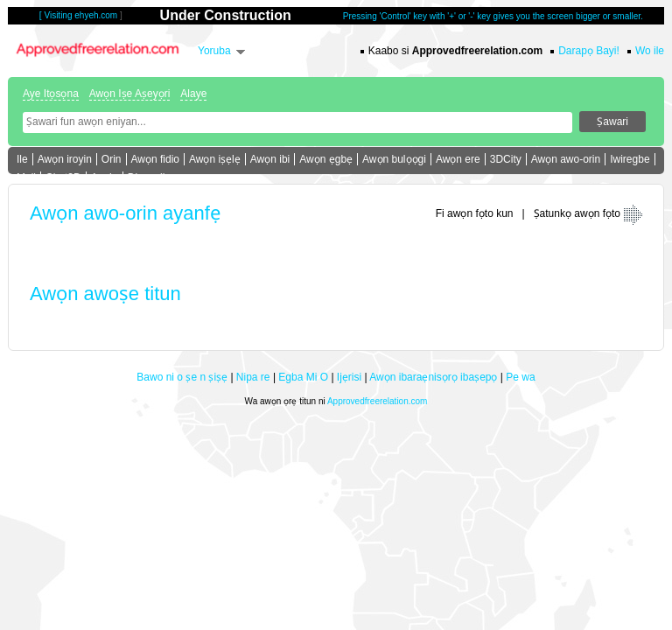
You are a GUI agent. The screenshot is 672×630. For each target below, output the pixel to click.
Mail (26, 178)
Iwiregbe (630, 159)
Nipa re (253, 377)
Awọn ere (458, 159)
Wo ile (650, 51)
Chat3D (63, 178)
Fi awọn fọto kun (475, 213)
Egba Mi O (303, 377)
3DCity (506, 159)
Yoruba (214, 51)
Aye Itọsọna (51, 94)
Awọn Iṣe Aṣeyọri (129, 94)
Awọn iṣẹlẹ (215, 159)
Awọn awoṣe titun (105, 294)
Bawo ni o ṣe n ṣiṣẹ (182, 377)
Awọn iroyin (65, 159)
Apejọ (105, 178)
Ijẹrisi (349, 377)
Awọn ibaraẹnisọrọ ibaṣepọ (433, 377)
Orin (112, 159)
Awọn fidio (155, 159)
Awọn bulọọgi (394, 159)
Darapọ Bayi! (589, 51)
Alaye (193, 94)
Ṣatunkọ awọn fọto (577, 213)
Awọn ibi (270, 159)
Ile (22, 159)
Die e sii (147, 178)
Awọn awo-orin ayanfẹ (125, 213)
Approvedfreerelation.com (378, 401)
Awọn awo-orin (566, 159)
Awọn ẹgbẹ (326, 159)
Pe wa (520, 377)
